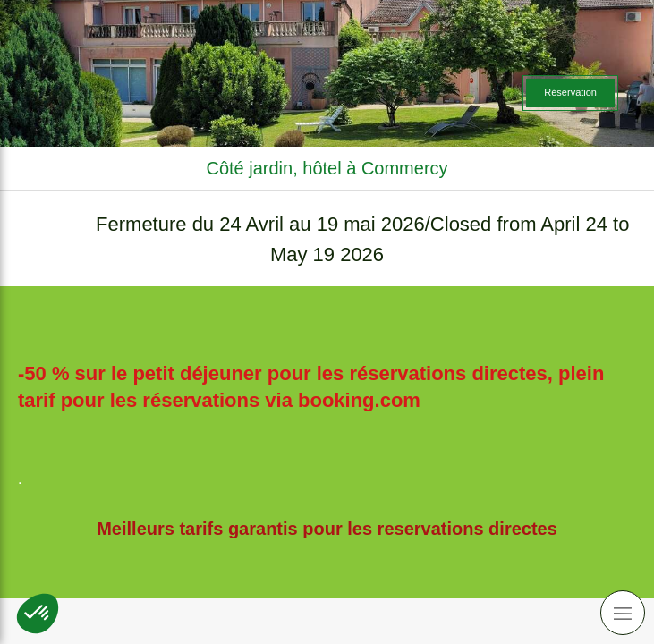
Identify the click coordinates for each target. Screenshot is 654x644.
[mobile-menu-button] (623, 613)
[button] (38, 614)
